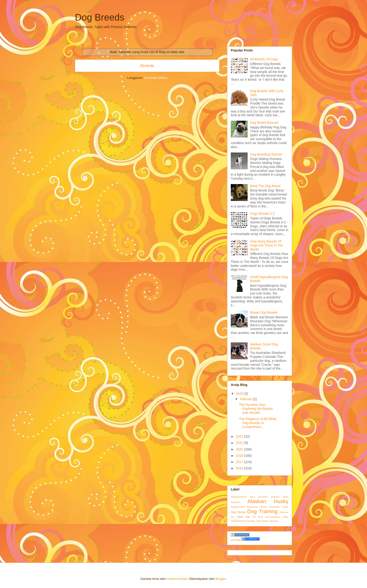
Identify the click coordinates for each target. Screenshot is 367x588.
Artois (264, 507)
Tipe (258, 521)
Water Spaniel (270, 521)
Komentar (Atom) (156, 78)
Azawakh (274, 507)
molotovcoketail (177, 579)
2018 (240, 456)
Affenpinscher (239, 497)
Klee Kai (244, 517)
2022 (240, 443)
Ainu (252, 497)
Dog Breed (238, 512)
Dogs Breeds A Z (262, 214)
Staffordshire (238, 521)
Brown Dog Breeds (264, 312)
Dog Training (262, 511)
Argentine (253, 507)
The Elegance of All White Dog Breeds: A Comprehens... (258, 423)
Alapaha (236, 502)
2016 (240, 468)
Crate (285, 507)
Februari (246, 399)
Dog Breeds (100, 17)
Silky (286, 517)
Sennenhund (273, 517)
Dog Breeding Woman (266, 154)
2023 (240, 436)
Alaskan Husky (268, 501)
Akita (285, 497)
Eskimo (284, 512)
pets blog (236, 540)
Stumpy (251, 521)
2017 (240, 462)
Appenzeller (238, 507)
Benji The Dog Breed (265, 186)
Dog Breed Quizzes (264, 123)
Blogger (220, 579)
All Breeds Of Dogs (264, 59)
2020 (240, 449)
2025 (240, 394)
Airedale (263, 497)
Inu (233, 517)
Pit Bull (258, 517)
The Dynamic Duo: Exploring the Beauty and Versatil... (256, 409)
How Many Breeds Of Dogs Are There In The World (267, 245)
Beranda (147, 66)
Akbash (275, 497)
